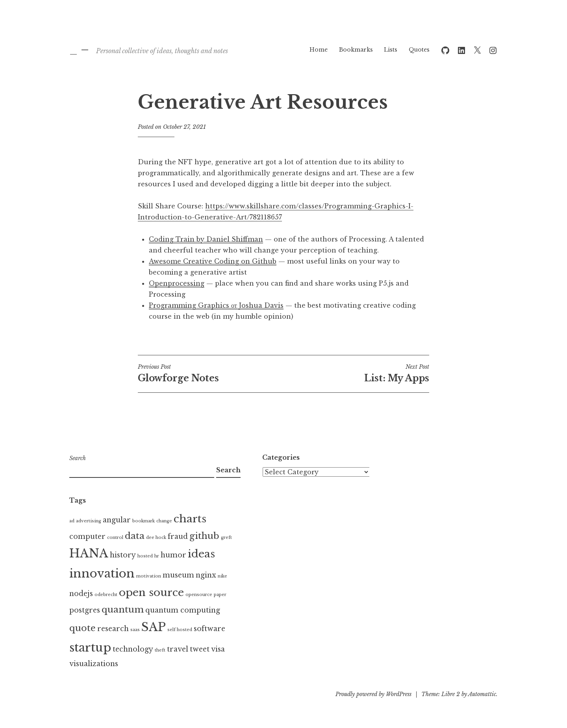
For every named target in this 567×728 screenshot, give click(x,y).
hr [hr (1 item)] (157, 556)
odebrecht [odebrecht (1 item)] (106, 595)
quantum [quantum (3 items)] (123, 609)
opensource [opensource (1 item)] (199, 595)
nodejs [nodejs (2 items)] (81, 594)
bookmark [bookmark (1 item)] (144, 521)
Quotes (419, 50)
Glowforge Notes (211, 373)
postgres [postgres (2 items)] (85, 610)
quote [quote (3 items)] (82, 628)
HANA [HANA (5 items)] (89, 553)
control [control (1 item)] (115, 538)
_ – (79, 49)
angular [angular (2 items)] (117, 520)
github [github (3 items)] (204, 536)
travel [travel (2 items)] (178, 649)
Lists (391, 50)
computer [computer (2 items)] (87, 537)
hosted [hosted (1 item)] (145, 556)
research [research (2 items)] (113, 629)
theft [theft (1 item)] (160, 650)
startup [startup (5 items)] (90, 648)
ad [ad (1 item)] (72, 521)
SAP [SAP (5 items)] (154, 627)
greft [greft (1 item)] (226, 538)
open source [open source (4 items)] (151, 592)
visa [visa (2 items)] (218, 649)
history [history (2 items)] (123, 555)
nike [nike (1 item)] (222, 576)
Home (319, 50)
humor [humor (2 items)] (173, 555)
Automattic (482, 694)
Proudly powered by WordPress (373, 694)
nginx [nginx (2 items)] (206, 575)
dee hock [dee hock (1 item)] (156, 538)
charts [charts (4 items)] (190, 519)
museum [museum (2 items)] (178, 575)
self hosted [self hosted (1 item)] (180, 630)
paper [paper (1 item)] (220, 595)
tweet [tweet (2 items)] (200, 649)
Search (78, 458)
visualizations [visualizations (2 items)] (94, 664)
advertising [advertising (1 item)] (89, 521)
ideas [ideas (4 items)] (201, 554)
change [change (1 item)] (164, 521)
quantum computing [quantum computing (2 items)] (183, 610)
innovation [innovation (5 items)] (102, 574)
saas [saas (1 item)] (135, 630)
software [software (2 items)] (209, 629)
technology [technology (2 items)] (133, 649)
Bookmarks (356, 50)
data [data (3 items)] (135, 536)
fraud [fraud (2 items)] (178, 537)
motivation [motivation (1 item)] (149, 576)
